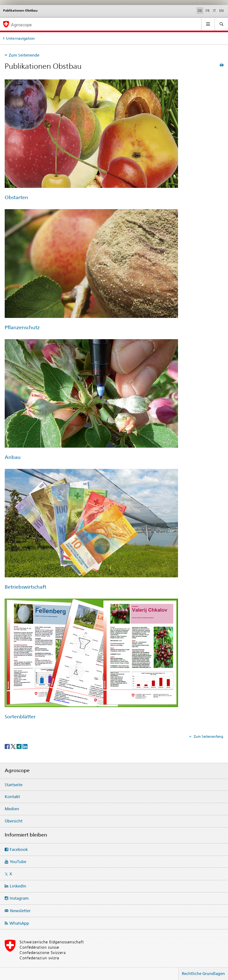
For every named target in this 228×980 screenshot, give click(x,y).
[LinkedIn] (25, 746)
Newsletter (20, 911)
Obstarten (16, 197)
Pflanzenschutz (22, 327)
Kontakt (12, 797)
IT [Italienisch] (214, 11)
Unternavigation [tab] (20, 38)
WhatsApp (19, 923)
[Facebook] (8, 746)
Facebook (19, 849)
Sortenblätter (20, 717)
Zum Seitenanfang (208, 736)
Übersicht (14, 821)
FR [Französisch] (208, 11)
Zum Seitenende (24, 55)
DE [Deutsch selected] (200, 11)
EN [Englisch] (221, 11)
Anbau (13, 457)
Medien (12, 809)
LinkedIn (18, 886)
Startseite (14, 785)
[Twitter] (14, 746)
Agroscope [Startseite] (21, 25)
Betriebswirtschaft (25, 587)
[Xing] (20, 746)
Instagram (19, 898)
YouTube (18, 862)
